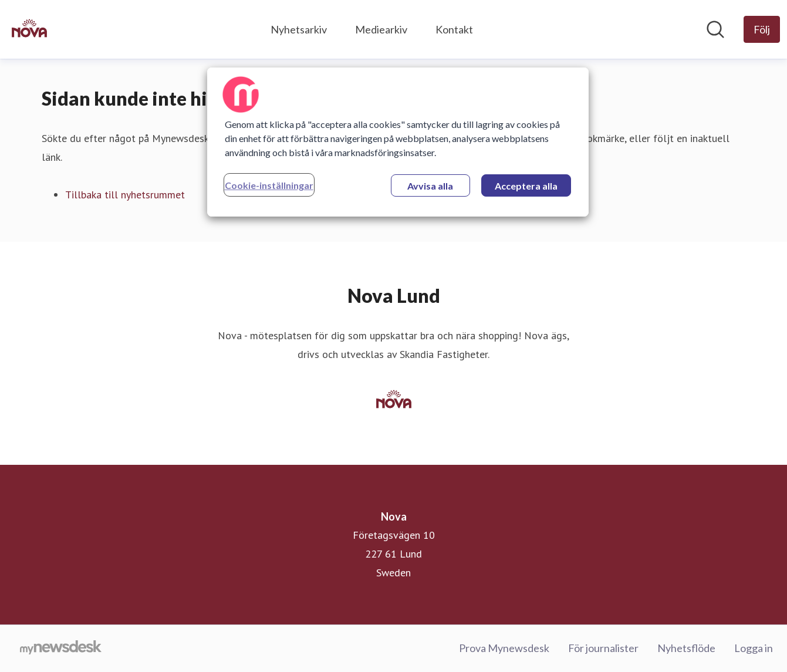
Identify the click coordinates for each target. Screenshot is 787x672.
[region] (398, 142)
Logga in (754, 648)
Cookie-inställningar (269, 185)
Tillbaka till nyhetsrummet (125, 195)
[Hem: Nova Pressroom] (29, 29)
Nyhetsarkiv (299, 29)
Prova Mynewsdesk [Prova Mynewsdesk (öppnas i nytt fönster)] (504, 648)
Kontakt (454, 29)
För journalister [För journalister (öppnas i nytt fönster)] (603, 648)
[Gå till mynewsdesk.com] (61, 649)
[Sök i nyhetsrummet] (715, 29)
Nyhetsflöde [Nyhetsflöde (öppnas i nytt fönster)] (686, 648)
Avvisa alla (430, 186)
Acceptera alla (526, 186)
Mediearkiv (381, 29)
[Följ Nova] (762, 29)
